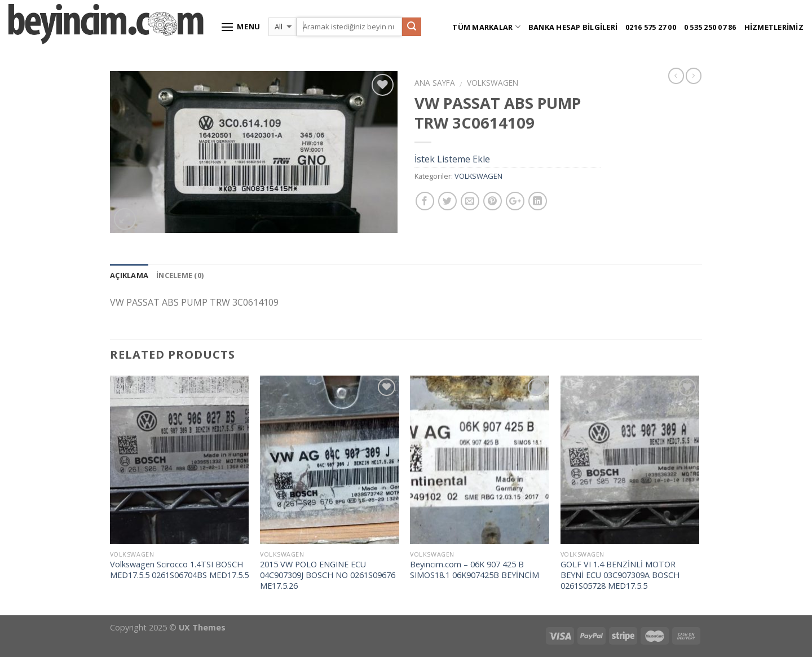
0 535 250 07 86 (710, 27)
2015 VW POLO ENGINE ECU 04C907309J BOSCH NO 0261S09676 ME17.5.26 (328, 575)
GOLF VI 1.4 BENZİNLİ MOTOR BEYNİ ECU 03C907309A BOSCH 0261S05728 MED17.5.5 (620, 575)
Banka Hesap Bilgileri (573, 27)
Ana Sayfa (435, 83)
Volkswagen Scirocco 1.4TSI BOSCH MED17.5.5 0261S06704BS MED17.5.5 (179, 570)
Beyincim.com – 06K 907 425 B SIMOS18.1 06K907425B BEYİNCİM (475, 570)
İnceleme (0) (180, 275)
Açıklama (129, 275)
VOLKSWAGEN (493, 83)
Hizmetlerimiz (774, 27)
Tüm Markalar (486, 27)
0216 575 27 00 (651, 27)
